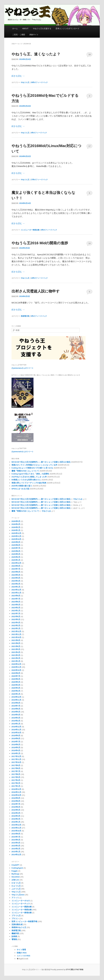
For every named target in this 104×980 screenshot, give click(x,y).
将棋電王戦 (25, 316)
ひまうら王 (16, 883)
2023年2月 (16, 608)
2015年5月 (16, 840)
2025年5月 (16, 554)
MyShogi (15, 874)
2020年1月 (16, 694)
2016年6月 (16, 807)
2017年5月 (16, 777)
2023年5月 (16, 605)
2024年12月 (16, 563)
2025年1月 (16, 560)
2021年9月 (16, 640)
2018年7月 (16, 742)
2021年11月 (16, 634)
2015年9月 (16, 834)
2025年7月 (16, 548)
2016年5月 (16, 810)
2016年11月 (16, 792)
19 (90, 54)
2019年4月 (16, 715)
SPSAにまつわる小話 (20, 489)
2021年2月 (16, 658)
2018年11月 (16, 730)
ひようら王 (16, 886)
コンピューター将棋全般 (30, 230)
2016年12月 (16, 789)
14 (90, 243)
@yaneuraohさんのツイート (23, 452)
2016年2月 (16, 819)
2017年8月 (16, 768)
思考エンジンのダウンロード (67, 29)
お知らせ (15, 880)
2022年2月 (16, 626)
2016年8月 (16, 801)
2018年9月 (16, 736)
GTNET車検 (79, 970)
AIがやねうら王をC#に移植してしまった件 (29, 477)
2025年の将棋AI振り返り (22, 486)
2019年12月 (16, 697)
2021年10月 (16, 637)
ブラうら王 (16, 916)
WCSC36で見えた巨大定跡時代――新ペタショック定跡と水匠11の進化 (41, 462)
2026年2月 (16, 527)
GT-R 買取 (70, 970)
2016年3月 (16, 816)
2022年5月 (16, 619)
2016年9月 (16, 798)
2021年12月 (16, 631)
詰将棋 (14, 936)
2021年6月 (16, 646)
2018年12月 (16, 727)
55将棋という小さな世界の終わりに (26, 480)
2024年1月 (16, 587)
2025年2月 (16, 557)
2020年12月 (16, 664)
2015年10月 (16, 831)
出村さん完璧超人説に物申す (36, 291)
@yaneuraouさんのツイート (23, 368)
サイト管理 (21, 950)
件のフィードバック (39, 82)
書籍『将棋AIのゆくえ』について (25, 471)
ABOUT (25, 29)
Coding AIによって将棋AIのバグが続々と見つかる (32, 468)
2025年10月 (16, 539)
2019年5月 (16, 712)
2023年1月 (16, 611)
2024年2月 (16, 584)
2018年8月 (16, 738)
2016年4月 (16, 813)
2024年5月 (16, 575)
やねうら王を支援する (42, 29)
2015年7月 (16, 837)
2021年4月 (16, 652)
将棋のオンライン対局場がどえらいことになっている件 (34, 465)
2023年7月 (16, 599)
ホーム (15, 29)
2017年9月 (16, 765)
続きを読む (18, 76)
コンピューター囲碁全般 (22, 907)
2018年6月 (16, 745)
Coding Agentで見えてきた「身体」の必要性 (30, 474)
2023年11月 (16, 593)
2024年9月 (16, 566)
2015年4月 (16, 843)
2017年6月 (16, 774)
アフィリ (15, 898)
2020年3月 (16, 688)
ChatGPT (15, 865)
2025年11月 (16, 536)
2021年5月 (16, 649)
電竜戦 (14, 939)
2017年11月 (16, 759)
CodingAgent (17, 868)
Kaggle (15, 871)
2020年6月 (16, 679)
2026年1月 (16, 530)
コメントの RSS (23, 956)
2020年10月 (16, 670)
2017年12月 (16, 756)
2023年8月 (16, 596)
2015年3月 (16, 846)
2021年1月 (16, 661)
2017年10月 (16, 762)
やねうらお (78, 499)
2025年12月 (16, 533)
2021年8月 (16, 643)
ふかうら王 (16, 889)
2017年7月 (16, 771)
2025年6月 (16, 551)
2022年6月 (16, 616)
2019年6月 (16, 709)
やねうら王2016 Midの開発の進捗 (40, 243)
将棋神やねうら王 (19, 927)
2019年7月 (16, 706)
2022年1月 (16, 628)
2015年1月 (16, 852)
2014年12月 (16, 855)
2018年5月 (16, 748)
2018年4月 (16, 750)
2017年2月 (16, 783)
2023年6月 (16, 602)
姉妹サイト (34, 35)
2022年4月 (16, 623)
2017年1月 (16, 786)
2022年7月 (16, 614)
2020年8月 (16, 673)
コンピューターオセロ (21, 901)
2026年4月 (16, 524)
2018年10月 (16, 733)
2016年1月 (16, 822)
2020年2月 (16, 691)
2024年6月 (16, 572)
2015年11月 (16, 828)
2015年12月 (16, 825)
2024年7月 (16, 569)
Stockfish (16, 877)
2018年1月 (16, 753)
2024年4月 (16, 578)
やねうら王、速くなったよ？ (36, 54)
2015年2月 (16, 849)
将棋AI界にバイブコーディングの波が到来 (29, 483)
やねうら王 (25, 82)
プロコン (15, 919)
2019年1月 (16, 724)
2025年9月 (16, 542)
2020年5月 (16, 682)
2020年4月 (16, 685)
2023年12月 (16, 590)
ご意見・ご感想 (19, 35)
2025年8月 (16, 545)
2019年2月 (16, 721)
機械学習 (15, 933)
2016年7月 (16, 804)
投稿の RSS (22, 953)
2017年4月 (16, 780)
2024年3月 (16, 581)
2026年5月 (16, 521)
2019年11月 (16, 700)
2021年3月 (16, 655)
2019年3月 (16, 718)
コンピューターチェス (21, 904)
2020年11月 (16, 667)
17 (90, 146)
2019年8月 (16, 703)
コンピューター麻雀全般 (22, 913)
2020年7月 (16, 676)
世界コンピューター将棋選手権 (24, 921)
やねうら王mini (18, 895)
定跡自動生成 (17, 924)
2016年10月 (16, 795)
